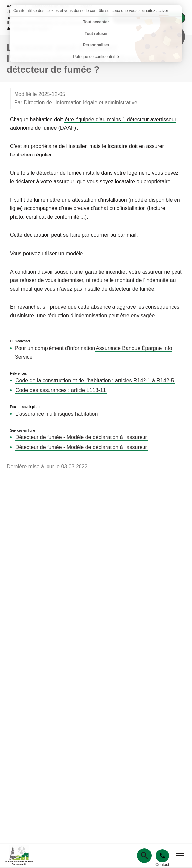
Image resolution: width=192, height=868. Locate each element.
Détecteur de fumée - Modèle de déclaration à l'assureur (81, 437)
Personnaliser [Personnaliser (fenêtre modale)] (96, 45)
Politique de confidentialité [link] (96, 57)
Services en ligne (22, 431)
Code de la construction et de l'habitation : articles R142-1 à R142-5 (95, 381)
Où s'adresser (20, 341)
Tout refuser (96, 34)
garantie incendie (105, 272)
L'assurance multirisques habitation (57, 414)
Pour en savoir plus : (25, 407)
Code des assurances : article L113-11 (61, 390)
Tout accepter (96, 22)
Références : (19, 374)
